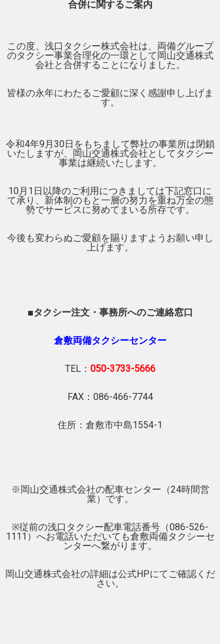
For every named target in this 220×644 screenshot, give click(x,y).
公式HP (134, 574)
